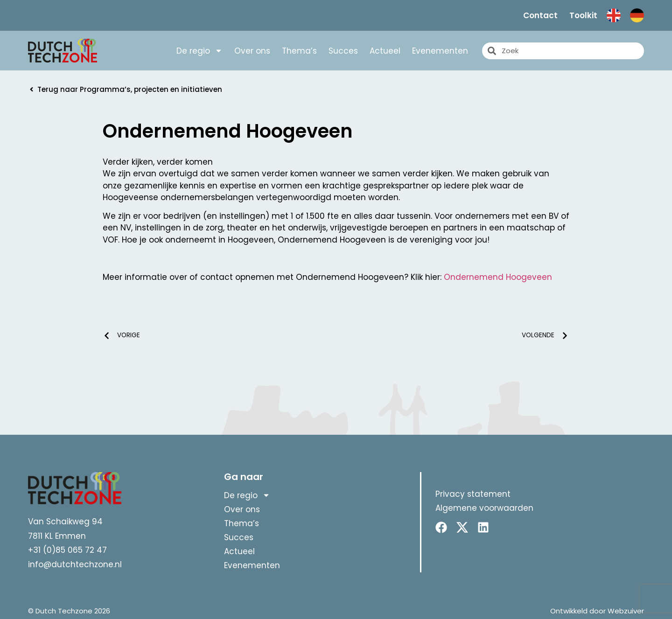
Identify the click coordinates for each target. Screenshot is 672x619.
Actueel (385, 51)
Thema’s (299, 51)
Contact (540, 15)
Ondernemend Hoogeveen (498, 277)
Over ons (252, 51)
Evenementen (440, 51)
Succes (343, 51)
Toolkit (583, 15)
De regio (199, 51)
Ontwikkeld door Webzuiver (597, 611)
